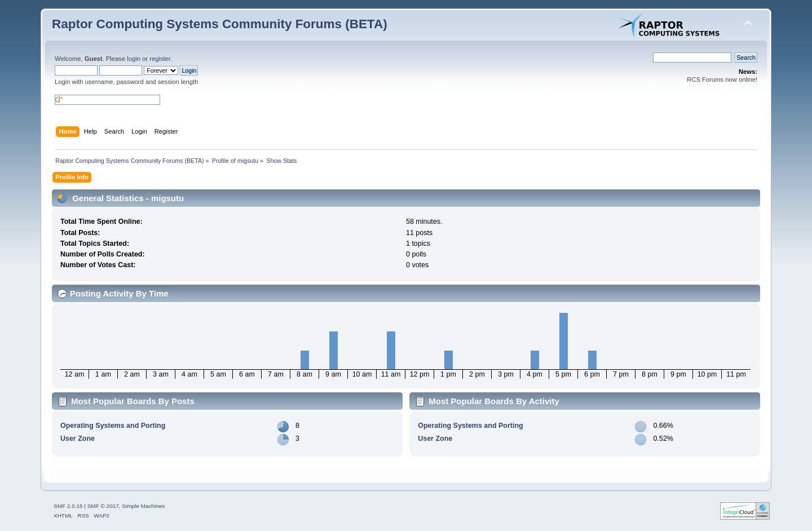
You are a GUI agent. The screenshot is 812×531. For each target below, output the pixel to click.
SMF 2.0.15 (68, 506)
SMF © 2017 (103, 506)
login (134, 59)
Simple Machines (143, 506)
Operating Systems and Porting (113, 426)
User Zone (78, 439)
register (160, 59)
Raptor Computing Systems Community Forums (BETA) (220, 24)
